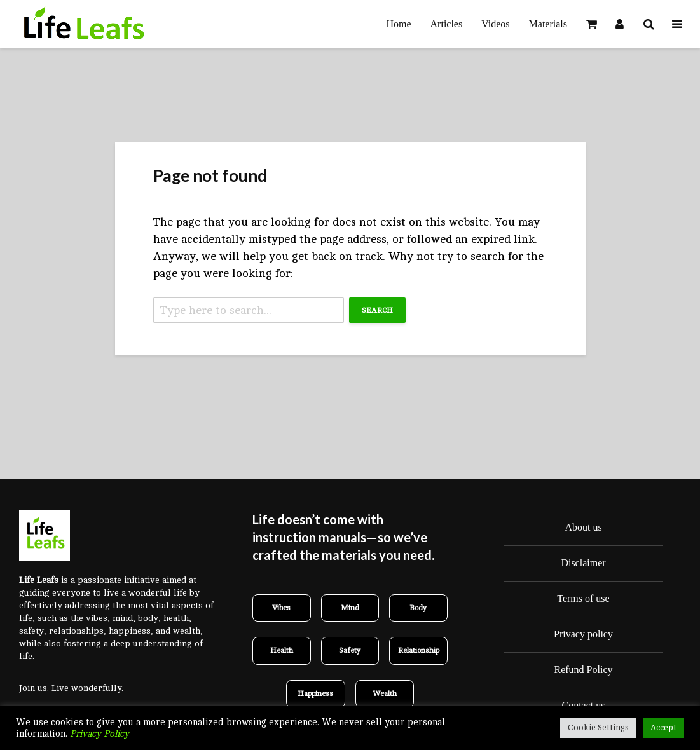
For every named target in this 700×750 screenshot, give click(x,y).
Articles (447, 24)
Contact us (584, 705)
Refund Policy (584, 670)
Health (282, 650)
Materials (548, 24)
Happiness (315, 693)
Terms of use (583, 598)
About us (583, 527)
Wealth (385, 693)
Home (398, 24)
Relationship (419, 650)
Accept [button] (663, 728)
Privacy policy (583, 634)
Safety (350, 650)
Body (418, 608)
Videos (495, 24)
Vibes (281, 608)
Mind (350, 608)
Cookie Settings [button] (598, 728)
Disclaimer (583, 563)
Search (377, 310)
